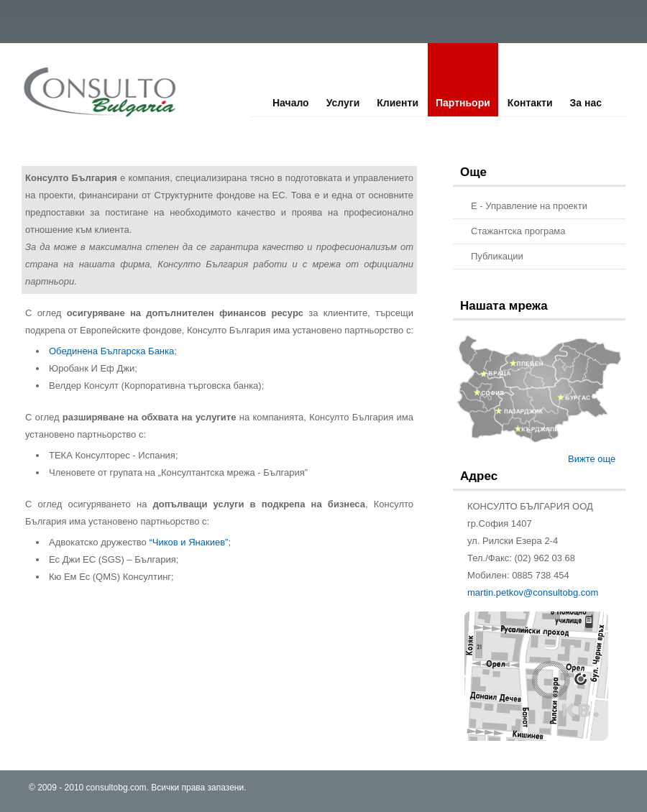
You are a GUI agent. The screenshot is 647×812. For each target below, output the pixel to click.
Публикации (497, 256)
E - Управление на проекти (529, 206)
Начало (291, 103)
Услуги (343, 103)
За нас (586, 103)
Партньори (463, 103)
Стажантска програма (518, 231)
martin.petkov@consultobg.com (533, 592)
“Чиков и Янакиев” (188, 542)
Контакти (530, 103)
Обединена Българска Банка (111, 351)
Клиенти (398, 103)
